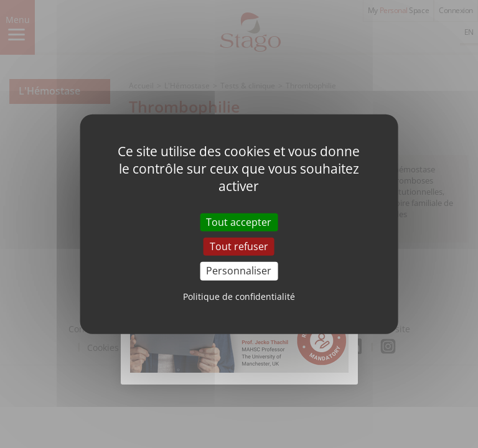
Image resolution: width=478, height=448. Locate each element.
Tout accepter (239, 222)
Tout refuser (239, 246)
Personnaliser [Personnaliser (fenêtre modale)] (239, 271)
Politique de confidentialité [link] (239, 296)
